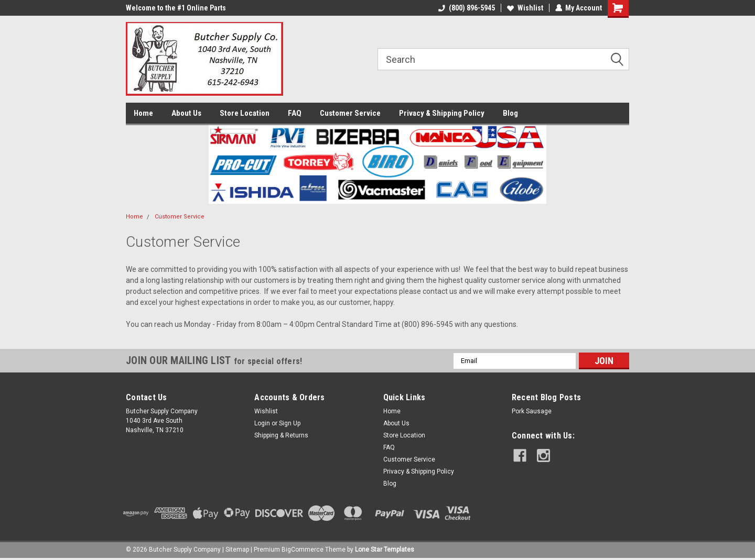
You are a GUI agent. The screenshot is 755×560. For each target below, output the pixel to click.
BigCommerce (303, 550)
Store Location (245, 113)
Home (143, 113)
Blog (510, 113)
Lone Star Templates (385, 550)
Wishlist (525, 8)
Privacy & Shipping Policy (442, 113)
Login (262, 423)
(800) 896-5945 (466, 8)
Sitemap (237, 550)
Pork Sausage (532, 411)
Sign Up (290, 423)
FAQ (295, 113)
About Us (186, 113)
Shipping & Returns (281, 435)
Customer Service (350, 113)
